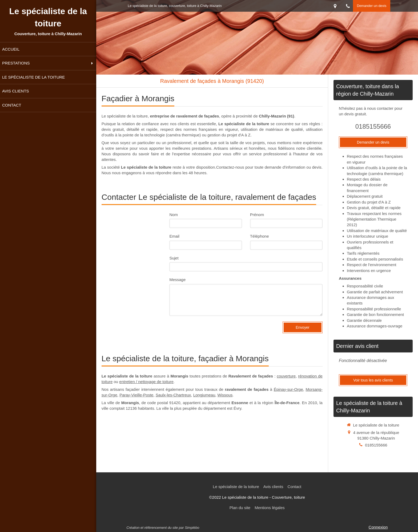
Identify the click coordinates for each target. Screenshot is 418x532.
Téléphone (260, 236)
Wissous (225, 395)
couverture (286, 376)
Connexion (378, 527)
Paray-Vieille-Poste (136, 395)
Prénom (257, 215)
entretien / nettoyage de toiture (146, 382)
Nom (174, 215)
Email (174, 236)
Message (177, 280)
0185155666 (373, 126)
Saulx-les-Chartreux (173, 395)
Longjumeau (204, 395)
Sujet (174, 258)
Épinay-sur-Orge (288, 389)
